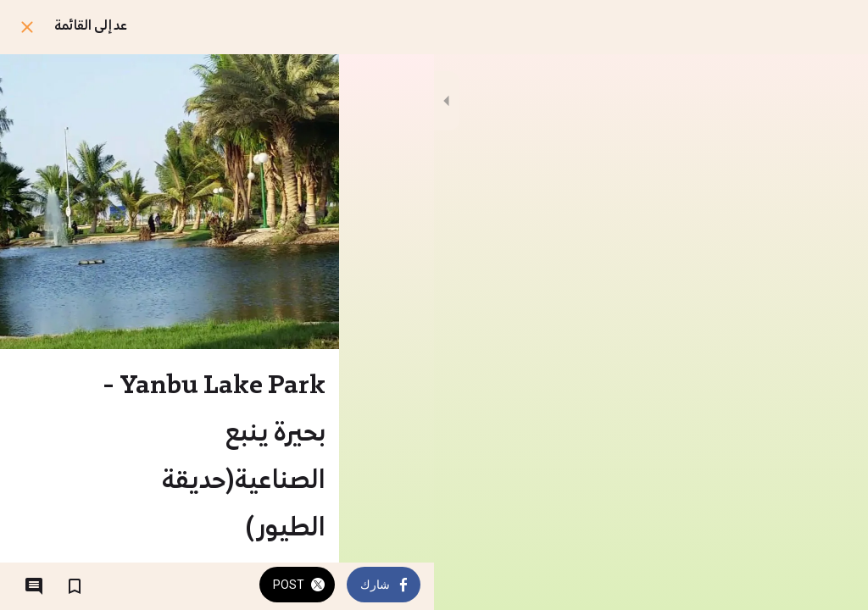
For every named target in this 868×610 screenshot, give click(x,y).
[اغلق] (27, 27)
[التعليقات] (34, 586)
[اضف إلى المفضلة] (75, 586)
